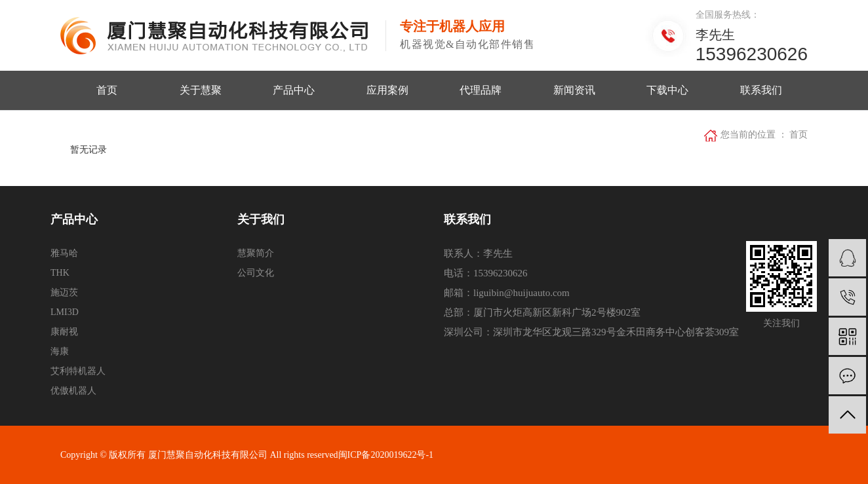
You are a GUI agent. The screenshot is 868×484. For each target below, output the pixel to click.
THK (60, 273)
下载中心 (667, 90)
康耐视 (64, 332)
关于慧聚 (201, 90)
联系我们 (761, 90)
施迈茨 (64, 292)
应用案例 (387, 90)
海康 (60, 351)
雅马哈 (64, 253)
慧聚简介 (256, 253)
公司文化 (256, 273)
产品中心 (294, 90)
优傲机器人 (73, 391)
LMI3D (65, 312)
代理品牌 (481, 90)
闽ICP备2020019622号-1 (386, 455)
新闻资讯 (574, 90)
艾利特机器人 (78, 371)
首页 (107, 90)
